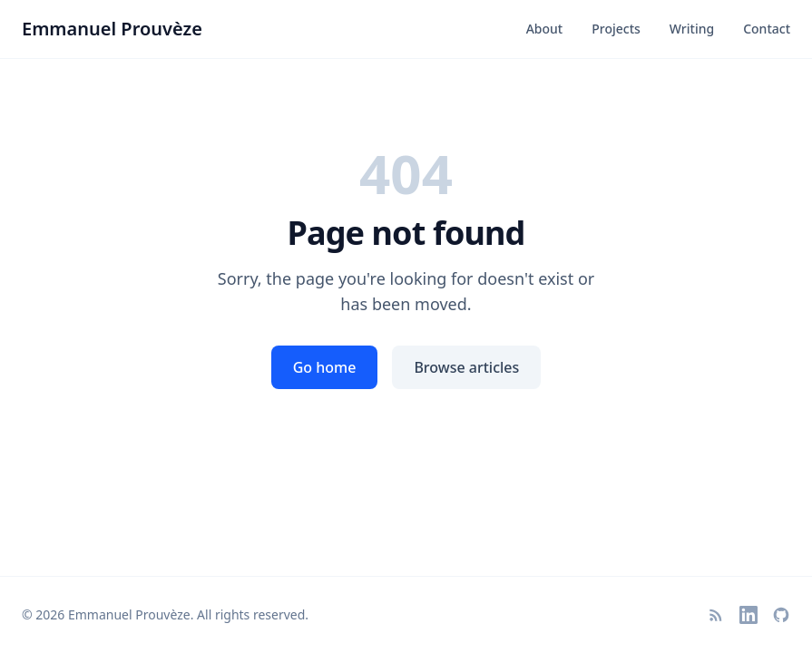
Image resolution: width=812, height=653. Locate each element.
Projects (616, 29)
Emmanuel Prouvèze (112, 29)
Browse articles (466, 367)
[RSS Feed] (716, 615)
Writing (692, 29)
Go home (325, 367)
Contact (767, 29)
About (545, 29)
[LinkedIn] (748, 615)
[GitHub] (781, 615)
